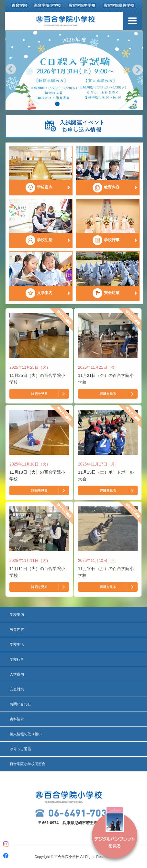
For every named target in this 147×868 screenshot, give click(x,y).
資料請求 (17, 719)
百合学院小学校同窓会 (28, 764)
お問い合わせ (20, 704)
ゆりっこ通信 (20, 749)
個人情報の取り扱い (26, 734)
